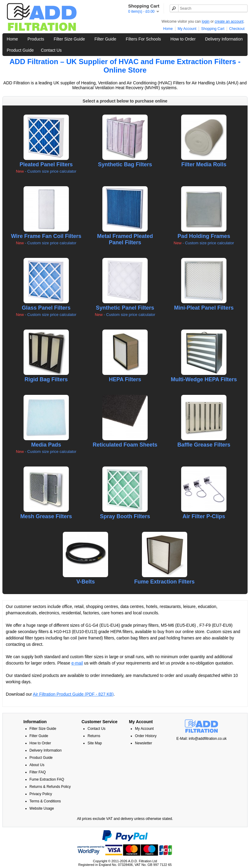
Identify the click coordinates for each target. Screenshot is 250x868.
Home (168, 29)
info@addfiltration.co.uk (208, 739)
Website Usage (42, 808)
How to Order (183, 39)
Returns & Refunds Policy (50, 787)
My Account (187, 29)
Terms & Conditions (45, 801)
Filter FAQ (38, 772)
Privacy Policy (41, 794)
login (205, 21)
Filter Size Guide (69, 39)
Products (36, 39)
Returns (94, 736)
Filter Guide (105, 39)
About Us (37, 765)
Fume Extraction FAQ (47, 779)
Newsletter (144, 743)
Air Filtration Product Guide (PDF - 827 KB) (73, 694)
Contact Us (51, 50)
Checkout (237, 29)
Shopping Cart (213, 29)
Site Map (95, 743)
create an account (229, 21)
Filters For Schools (143, 39)
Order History (146, 736)
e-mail (77, 663)
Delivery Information (224, 39)
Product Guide (20, 50)
